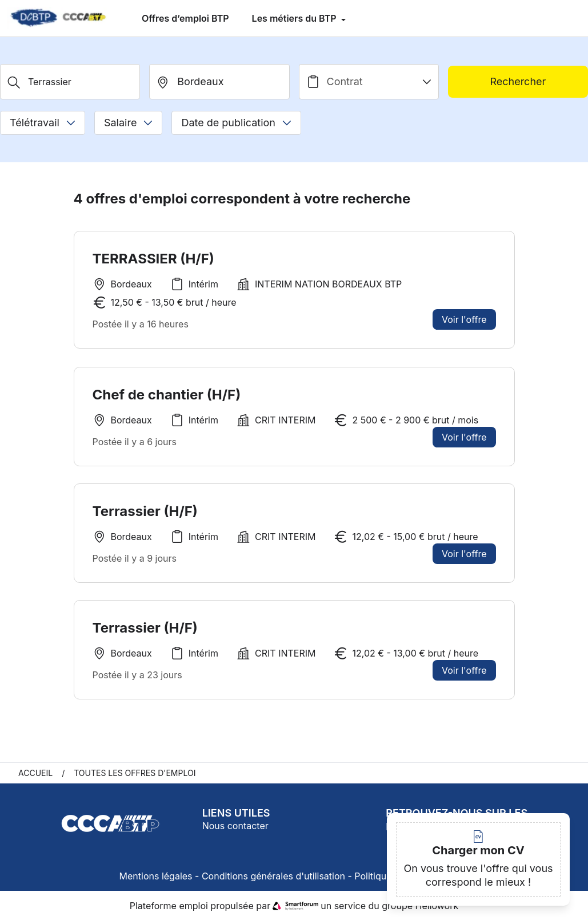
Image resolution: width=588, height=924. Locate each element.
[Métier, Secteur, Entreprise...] (70, 82)
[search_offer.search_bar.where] (219, 82)
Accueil (35, 776)
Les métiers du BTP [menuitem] (295, 18)
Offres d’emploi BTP (185, 18)
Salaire (128, 123)
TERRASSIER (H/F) (153, 259)
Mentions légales (156, 879)
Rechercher (518, 81)
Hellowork (437, 909)
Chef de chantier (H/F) (167, 395)
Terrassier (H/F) (145, 516)
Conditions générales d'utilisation (273, 879)
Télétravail (43, 123)
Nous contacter (235, 829)
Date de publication (236, 123)
